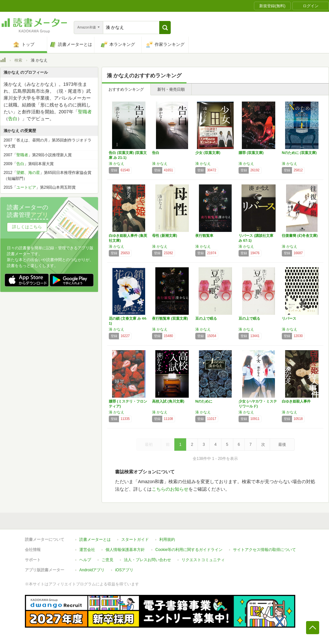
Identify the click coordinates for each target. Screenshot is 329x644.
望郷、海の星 (28, 173)
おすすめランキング (126, 89)
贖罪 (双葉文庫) (251, 153)
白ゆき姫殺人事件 (296, 401)
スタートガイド (135, 540)
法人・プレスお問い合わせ (147, 560)
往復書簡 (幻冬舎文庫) (300, 236)
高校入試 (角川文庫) (168, 401)
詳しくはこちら (27, 227)
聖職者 (85, 112)
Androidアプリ (92, 570)
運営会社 (87, 550)
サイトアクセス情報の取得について (264, 550)
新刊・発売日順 (171, 89)
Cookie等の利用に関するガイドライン (189, 550)
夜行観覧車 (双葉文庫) (170, 318)
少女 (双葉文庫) (208, 153)
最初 (149, 445)
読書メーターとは (95, 540)
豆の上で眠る (206, 318)
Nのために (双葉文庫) (299, 153)
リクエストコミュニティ (203, 560)
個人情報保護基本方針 (125, 550)
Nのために (204, 401)
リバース (289, 318)
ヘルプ (85, 560)
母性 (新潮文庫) (164, 236)
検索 (18, 60)
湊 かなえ (116, 163)
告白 (156, 153)
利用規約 (167, 540)
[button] (165, 28)
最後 (282, 445)
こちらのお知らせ (170, 489)
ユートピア (26, 187)
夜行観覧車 (204, 236)
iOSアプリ (124, 570)
